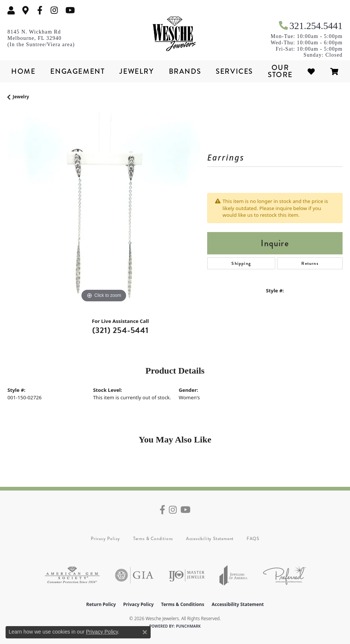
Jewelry (137, 71)
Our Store (280, 71)
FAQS (253, 539)
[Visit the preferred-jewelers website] (284, 575)
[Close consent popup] (145, 632)
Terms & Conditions (153, 539)
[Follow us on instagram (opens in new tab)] (54, 10)
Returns (310, 263)
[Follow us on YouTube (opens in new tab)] (70, 10)
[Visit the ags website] (72, 575)
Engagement (77, 71)
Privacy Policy (105, 539)
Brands (185, 71)
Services (234, 71)
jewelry (21, 97)
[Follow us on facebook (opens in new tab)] (40, 10)
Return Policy (101, 604)
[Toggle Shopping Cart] (335, 71)
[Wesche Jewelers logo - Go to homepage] (175, 34)
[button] (11, 10)
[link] (26, 10)
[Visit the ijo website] (187, 575)
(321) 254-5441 (121, 330)
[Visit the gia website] (134, 575)
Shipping (241, 263)
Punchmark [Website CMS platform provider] (188, 626)
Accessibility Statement (210, 539)
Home (23, 71)
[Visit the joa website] (234, 575)
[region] (104, 208)
